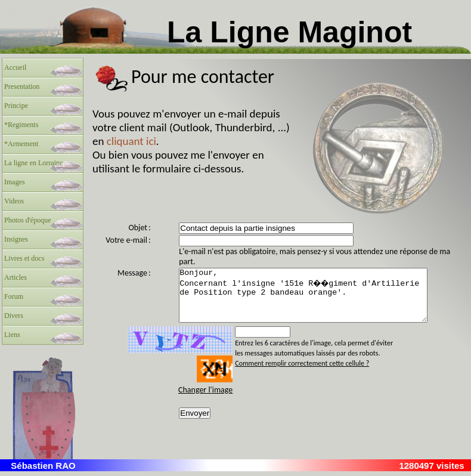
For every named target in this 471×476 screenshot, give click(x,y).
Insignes (16, 239)
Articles (16, 277)
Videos (14, 201)
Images (15, 182)
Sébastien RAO (43, 470)
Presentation (22, 86)
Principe (16, 106)
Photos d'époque (28, 220)
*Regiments (21, 125)
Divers (14, 316)
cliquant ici (131, 141)
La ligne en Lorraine (33, 163)
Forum (14, 296)
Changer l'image (203, 401)
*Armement (21, 144)
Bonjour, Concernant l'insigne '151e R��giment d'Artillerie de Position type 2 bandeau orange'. (316, 301)
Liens (12, 335)
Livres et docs (24, 258)
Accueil (15, 67)
